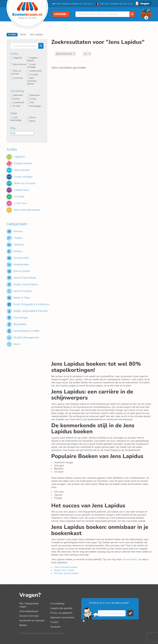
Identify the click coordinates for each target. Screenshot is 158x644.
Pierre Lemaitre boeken (66, 567)
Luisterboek (17, 102)
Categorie (61, 14)
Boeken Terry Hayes (64, 570)
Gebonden (17, 95)
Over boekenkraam (29, 611)
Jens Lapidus (36, 34)
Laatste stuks (34, 71)
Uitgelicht (16, 58)
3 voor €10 (17, 78)
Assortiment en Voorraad (32, 621)
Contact (54, 622)
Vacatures (55, 627)
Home (23, 34)
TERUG (12, 35)
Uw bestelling (57, 604)
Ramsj (31, 121)
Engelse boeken (32, 59)
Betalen (23, 625)
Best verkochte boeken (32, 81)
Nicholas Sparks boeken (66, 573)
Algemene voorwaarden (62, 617)
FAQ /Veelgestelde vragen (29, 605)
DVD (30, 102)
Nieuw (31, 117)
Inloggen (145, 4)
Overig (31, 99)
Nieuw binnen (18, 64)
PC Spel (15, 106)
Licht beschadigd (16, 119)
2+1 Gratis (33, 74)
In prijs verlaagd (31, 66)
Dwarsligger (34, 106)
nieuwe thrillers (130, 559)
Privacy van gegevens (61, 613)
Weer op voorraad (16, 72)
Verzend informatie (29, 616)
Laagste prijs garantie (61, 608)
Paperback (33, 95)
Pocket (15, 99)
